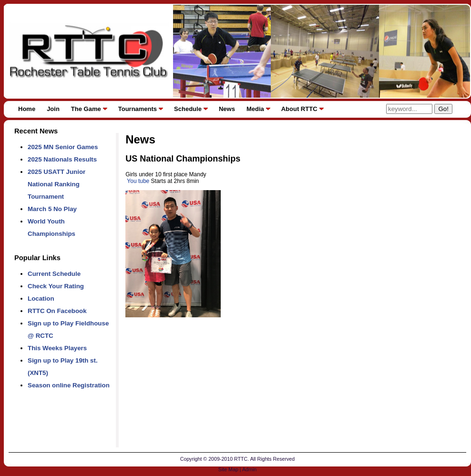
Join (53, 109)
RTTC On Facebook (57, 311)
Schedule (188, 109)
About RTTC (299, 109)
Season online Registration (69, 385)
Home (27, 109)
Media (255, 109)
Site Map (228, 469)
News (227, 109)
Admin (249, 469)
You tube (137, 181)
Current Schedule (54, 274)
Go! (443, 109)
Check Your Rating (56, 286)
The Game (86, 109)
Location (41, 299)
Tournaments (138, 109)
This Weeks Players (57, 348)
